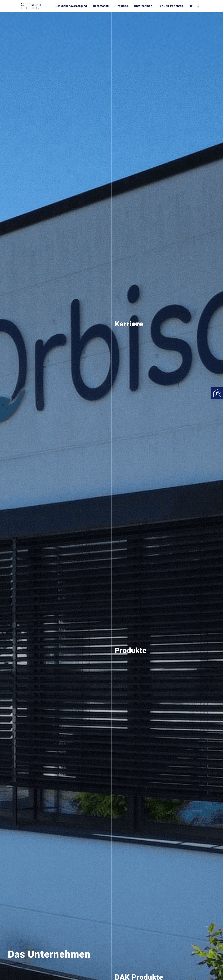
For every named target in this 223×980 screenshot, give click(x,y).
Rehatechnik (101, 6)
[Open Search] (198, 6)
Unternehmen (143, 6)
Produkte (122, 6)
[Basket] (191, 6)
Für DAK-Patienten (171, 6)
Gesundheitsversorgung (71, 6)
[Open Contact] (217, 393)
